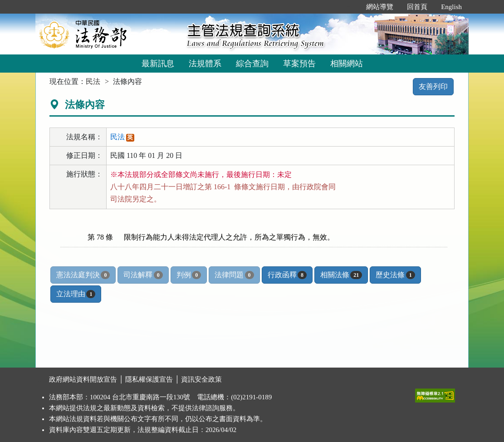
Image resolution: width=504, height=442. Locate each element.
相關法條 (341, 275)
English (451, 7)
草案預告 (299, 64)
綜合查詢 (252, 64)
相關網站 (347, 64)
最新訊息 (158, 64)
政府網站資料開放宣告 (83, 379)
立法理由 (76, 294)
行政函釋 (287, 275)
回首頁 (417, 7)
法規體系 (205, 64)
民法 (93, 81)
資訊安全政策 (201, 379)
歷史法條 (395, 275)
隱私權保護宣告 (149, 379)
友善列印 (433, 86)
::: (350, 7)
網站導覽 (380, 7)
